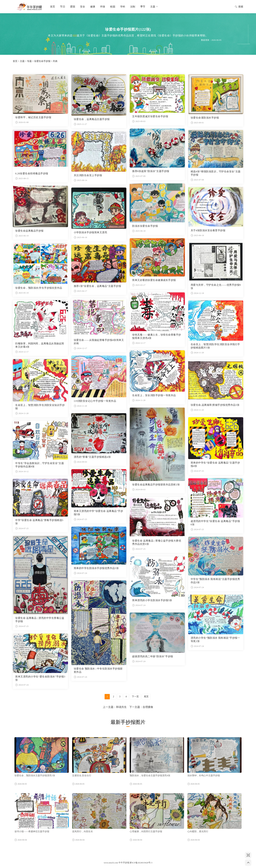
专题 (29, 61)
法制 (133, 7)
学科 (123, 7)
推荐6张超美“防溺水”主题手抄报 (151, 171)
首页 (53, 7)
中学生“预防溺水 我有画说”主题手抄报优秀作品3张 (215, 581)
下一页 (135, 697)
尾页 (146, 697)
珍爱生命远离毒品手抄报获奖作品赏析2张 (156, 485)
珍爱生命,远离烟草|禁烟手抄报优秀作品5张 (215, 405)
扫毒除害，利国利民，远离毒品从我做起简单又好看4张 (40, 345)
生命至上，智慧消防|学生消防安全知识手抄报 (40, 407)
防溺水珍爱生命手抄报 (145, 226)
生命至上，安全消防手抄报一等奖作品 (154, 395)
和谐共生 (121, 707)
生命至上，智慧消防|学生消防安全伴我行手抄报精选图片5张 (215, 346)
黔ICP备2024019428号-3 (141, 863)
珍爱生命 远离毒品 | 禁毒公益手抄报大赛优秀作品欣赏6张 (157, 542)
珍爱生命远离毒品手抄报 (29, 231)
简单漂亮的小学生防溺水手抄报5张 (152, 600)
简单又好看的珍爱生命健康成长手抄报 (154, 280)
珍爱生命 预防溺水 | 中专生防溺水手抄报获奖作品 (98, 670)
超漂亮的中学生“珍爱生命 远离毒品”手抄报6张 (215, 523)
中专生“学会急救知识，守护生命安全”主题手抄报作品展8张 (40, 465)
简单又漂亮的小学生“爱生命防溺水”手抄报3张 (40, 678)
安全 (83, 7)
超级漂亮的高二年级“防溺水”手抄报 (153, 656)
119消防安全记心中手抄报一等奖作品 (95, 401)
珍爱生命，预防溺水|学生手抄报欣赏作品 (39, 288)
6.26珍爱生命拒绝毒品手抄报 (32, 174)
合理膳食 (148, 707)
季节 (143, 7)
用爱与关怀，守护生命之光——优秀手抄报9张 (216, 287)
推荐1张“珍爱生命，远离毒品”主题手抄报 (97, 286)
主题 (154, 7)
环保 (103, 7)
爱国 (73, 7)
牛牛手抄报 (29, 7)
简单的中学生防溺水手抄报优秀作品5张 (96, 568)
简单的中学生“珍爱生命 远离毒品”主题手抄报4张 (215, 464)
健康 (93, 7)
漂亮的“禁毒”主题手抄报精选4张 (92, 457)
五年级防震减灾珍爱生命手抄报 (150, 116)
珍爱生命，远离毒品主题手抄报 (92, 119)
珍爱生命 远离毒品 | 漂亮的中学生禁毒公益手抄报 (40, 620)
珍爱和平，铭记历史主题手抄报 (33, 117)
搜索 (239, 7)
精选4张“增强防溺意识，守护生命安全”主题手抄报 (216, 173)
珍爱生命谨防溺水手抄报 (205, 118)
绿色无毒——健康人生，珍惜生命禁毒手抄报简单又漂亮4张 (157, 336)
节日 (63, 7)
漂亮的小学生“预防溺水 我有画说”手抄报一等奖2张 (215, 640)
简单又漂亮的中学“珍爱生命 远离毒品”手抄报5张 (98, 513)
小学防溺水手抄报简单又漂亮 (91, 232)
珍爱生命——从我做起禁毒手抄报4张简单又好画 (99, 342)
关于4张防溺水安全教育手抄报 (208, 230)
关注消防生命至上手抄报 (88, 175)
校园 (113, 7)
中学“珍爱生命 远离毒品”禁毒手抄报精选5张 (39, 522)
